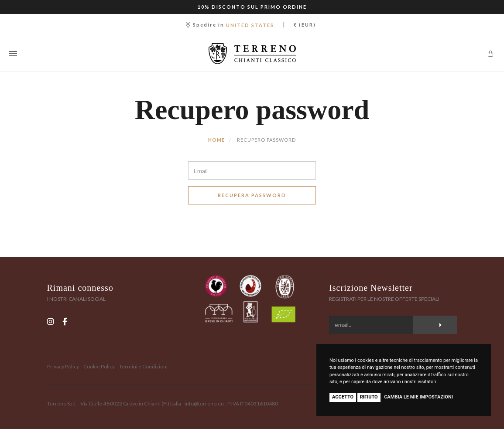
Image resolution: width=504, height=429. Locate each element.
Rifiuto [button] (369, 397)
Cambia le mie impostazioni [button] (418, 397)
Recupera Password (252, 195)
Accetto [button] (343, 397)
